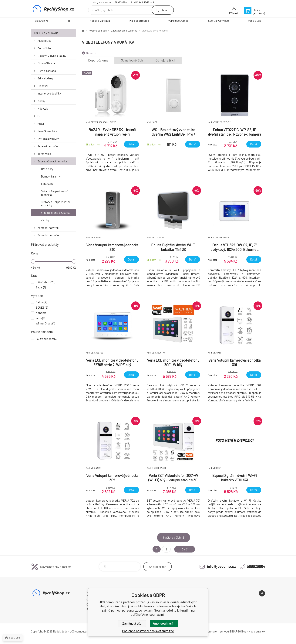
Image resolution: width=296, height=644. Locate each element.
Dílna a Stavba (46, 63)
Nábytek (43, 108)
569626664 (121, 2)
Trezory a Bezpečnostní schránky (55, 204)
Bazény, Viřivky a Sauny (52, 56)
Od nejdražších (166, 60)
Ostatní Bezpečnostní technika (54, 193)
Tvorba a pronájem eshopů (213, 631)
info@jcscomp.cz (102, 2)
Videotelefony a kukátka (56, 213)
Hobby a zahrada (100, 21)
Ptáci (41, 124)
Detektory (47, 169)
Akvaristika (44, 41)
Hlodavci (43, 86)
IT (69, 21)
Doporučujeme (98, 60)
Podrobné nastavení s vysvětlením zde (148, 631)
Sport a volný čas (218, 21)
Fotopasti (47, 184)
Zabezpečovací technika (52, 161)
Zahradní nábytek (48, 228)
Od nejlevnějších (132, 60)
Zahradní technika (49, 235)
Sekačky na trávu (48, 131)
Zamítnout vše (132, 624)
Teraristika (44, 154)
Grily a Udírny (45, 78)
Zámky (45, 220)
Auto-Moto (44, 48)
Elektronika (42, 21)
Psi (39, 116)
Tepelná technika (48, 146)
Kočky (41, 101)
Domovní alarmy (51, 176)
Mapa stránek (257, 631)
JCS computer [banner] (54, 9)
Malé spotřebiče (139, 21)
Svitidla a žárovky (48, 139)
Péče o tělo (255, 21)
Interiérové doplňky (49, 93)
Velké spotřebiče (178, 21)
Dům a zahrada (47, 71)
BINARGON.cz (238, 631)
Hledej (164, 10)
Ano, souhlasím (164, 624)
